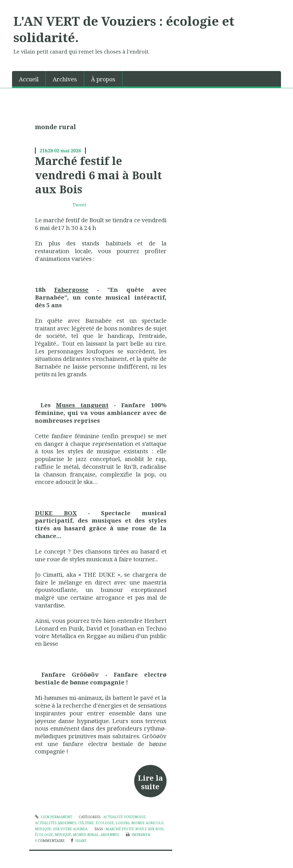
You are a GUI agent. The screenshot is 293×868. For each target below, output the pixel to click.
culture (86, 823)
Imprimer (138, 835)
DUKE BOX (56, 513)
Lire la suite (150, 782)
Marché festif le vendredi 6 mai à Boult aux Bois (98, 175)
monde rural (86, 835)
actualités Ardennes (56, 823)
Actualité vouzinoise (124, 817)
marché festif (120, 829)
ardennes (110, 835)
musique (63, 835)
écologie (105, 823)
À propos (103, 79)
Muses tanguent (82, 405)
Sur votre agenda (70, 829)
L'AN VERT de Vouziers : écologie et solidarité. (124, 29)
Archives (65, 79)
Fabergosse (71, 290)
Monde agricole (148, 823)
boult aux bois (150, 829)
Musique (43, 829)
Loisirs (123, 823)
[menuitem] (29, 79)
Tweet (79, 205)
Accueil (29, 79)
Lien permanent (54, 817)
